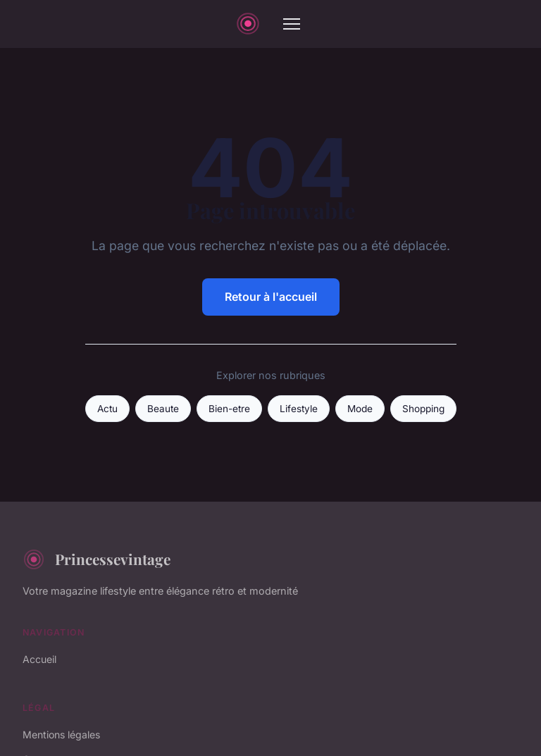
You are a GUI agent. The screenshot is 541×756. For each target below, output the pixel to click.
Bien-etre (229, 409)
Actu (107, 409)
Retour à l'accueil (271, 297)
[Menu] (292, 24)
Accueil (39, 659)
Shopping (423, 409)
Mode (360, 409)
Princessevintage (97, 559)
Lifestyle (299, 409)
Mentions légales (61, 735)
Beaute (163, 409)
